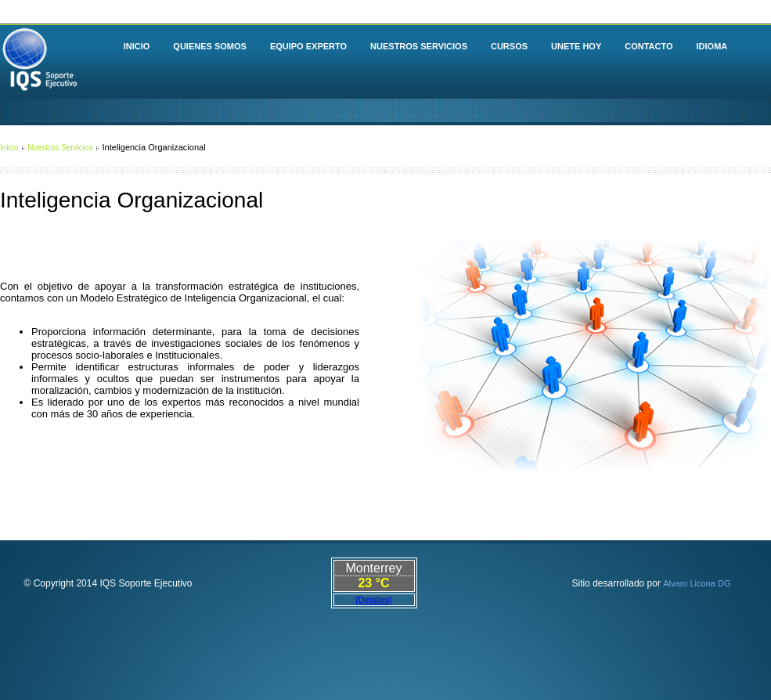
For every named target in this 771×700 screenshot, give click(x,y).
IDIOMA (712, 46)
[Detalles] (374, 600)
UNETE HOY (576, 46)
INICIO (137, 46)
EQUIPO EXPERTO (308, 46)
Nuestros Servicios (60, 148)
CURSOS (509, 46)
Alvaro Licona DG (697, 583)
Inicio (9, 148)
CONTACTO (649, 46)
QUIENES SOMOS (210, 46)
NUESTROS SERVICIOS (419, 46)
